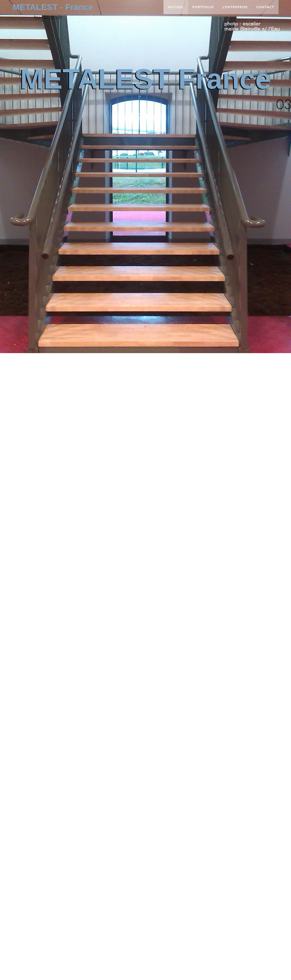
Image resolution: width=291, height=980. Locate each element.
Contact (265, 8)
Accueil (176, 8)
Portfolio (203, 8)
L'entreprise (235, 8)
